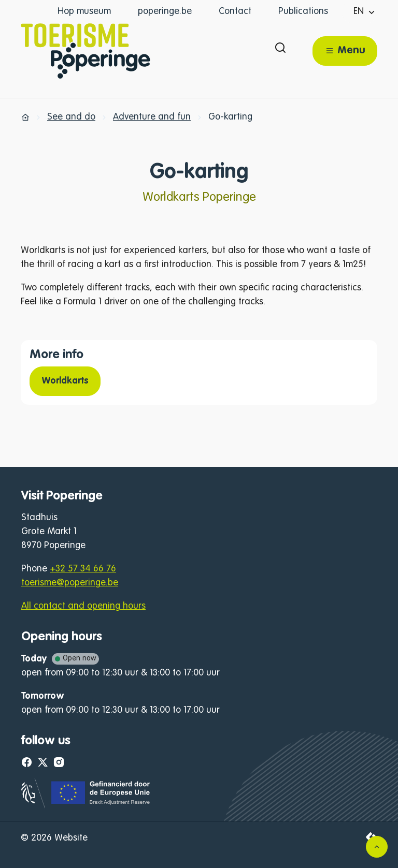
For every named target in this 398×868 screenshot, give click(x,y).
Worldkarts (65, 381)
